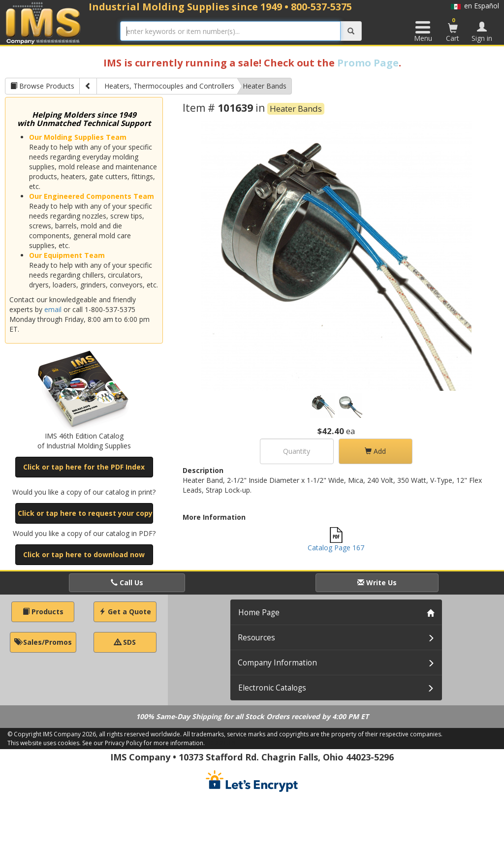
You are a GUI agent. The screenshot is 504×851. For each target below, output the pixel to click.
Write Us (377, 583)
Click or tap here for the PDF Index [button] (84, 467)
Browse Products (42, 86)
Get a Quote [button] (125, 612)
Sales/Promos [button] (43, 642)
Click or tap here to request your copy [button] (85, 513)
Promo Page (368, 63)
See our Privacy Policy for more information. (143, 743)
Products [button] (43, 612)
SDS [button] (125, 642)
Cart (453, 30)
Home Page (259, 613)
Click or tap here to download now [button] (84, 554)
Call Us (127, 583)
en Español (475, 6)
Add (375, 451)
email (53, 309)
